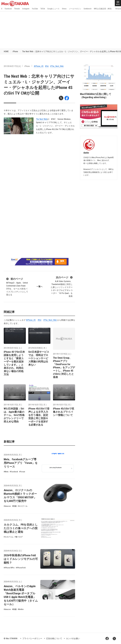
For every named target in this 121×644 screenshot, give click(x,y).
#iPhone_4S (39, 66)
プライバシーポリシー (32, 638)
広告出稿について (54, 638)
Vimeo (64, 9)
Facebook (8, 9)
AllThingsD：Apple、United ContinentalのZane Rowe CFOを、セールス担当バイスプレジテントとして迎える (17, 286)
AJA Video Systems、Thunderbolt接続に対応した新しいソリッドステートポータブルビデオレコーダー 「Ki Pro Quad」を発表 (62, 286)
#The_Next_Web (57, 66)
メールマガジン (75, 9)
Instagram (26, 9)
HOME (6, 51)
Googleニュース (53, 9)
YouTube (35, 9)
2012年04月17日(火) (12, 66)
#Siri (47, 66)
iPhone (15, 51)
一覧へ (39, 287)
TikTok (43, 9)
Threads (17, 9)
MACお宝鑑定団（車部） (103, 9)
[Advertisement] (60, 30)
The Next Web (42, 119)
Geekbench (88, 9)
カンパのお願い (73, 638)
